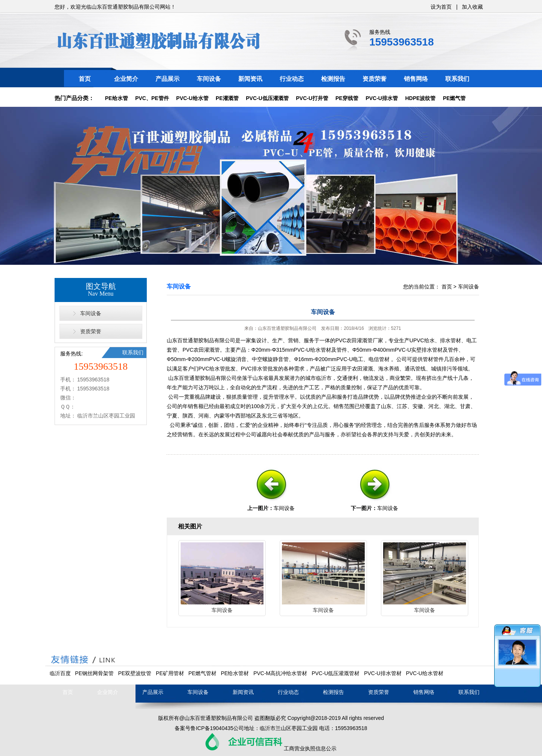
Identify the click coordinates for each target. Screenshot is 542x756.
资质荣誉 (375, 79)
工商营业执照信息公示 (310, 748)
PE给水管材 (235, 673)
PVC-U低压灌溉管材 (336, 673)
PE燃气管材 (202, 673)
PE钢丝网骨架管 (94, 673)
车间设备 (209, 79)
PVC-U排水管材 (383, 673)
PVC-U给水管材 (425, 673)
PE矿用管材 (170, 673)
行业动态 (292, 79)
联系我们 (457, 79)
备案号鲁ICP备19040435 (204, 728)
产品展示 (167, 79)
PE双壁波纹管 (135, 673)
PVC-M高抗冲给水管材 (280, 673)
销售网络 (416, 79)
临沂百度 (60, 673)
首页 (85, 79)
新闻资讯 (250, 79)
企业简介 (126, 79)
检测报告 (333, 79)
